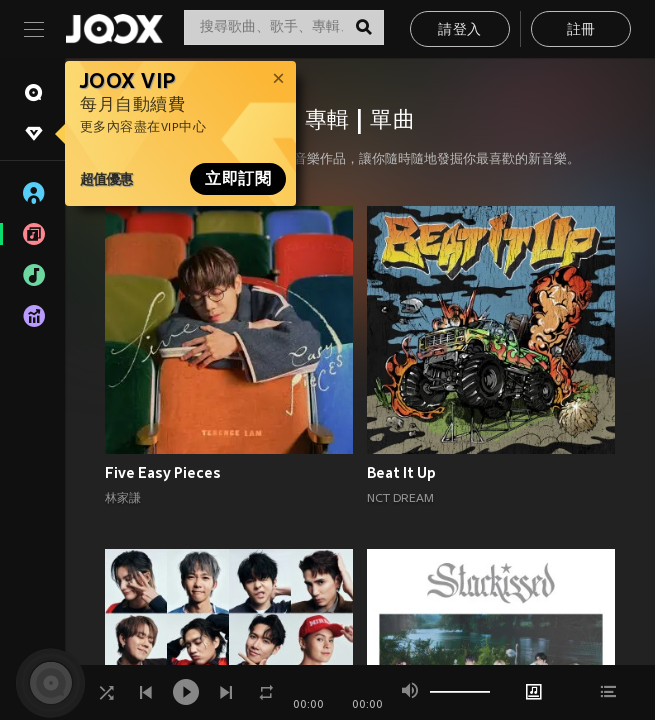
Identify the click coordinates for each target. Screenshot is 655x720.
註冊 (581, 30)
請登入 (459, 30)
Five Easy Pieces (163, 473)
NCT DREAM (400, 499)
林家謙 (123, 499)
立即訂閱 (238, 179)
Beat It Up (401, 473)
